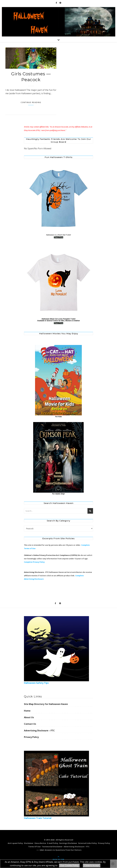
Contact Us (30, 724)
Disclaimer (29, 843)
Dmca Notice (40, 843)
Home (27, 711)
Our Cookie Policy (69, 865)
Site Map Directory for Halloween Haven (46, 704)
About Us (29, 717)
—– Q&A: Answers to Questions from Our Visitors (59, 850)
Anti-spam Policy (15, 843)
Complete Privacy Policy (34, 562)
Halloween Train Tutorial (56, 785)
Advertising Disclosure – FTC (39, 731)
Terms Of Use (34, 847)
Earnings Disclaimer (68, 843)
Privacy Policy (31, 737)
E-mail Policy (53, 843)
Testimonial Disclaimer (52, 847)
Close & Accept (92, 865)
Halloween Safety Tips (56, 650)
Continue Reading (31, 102)
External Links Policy (88, 843)
